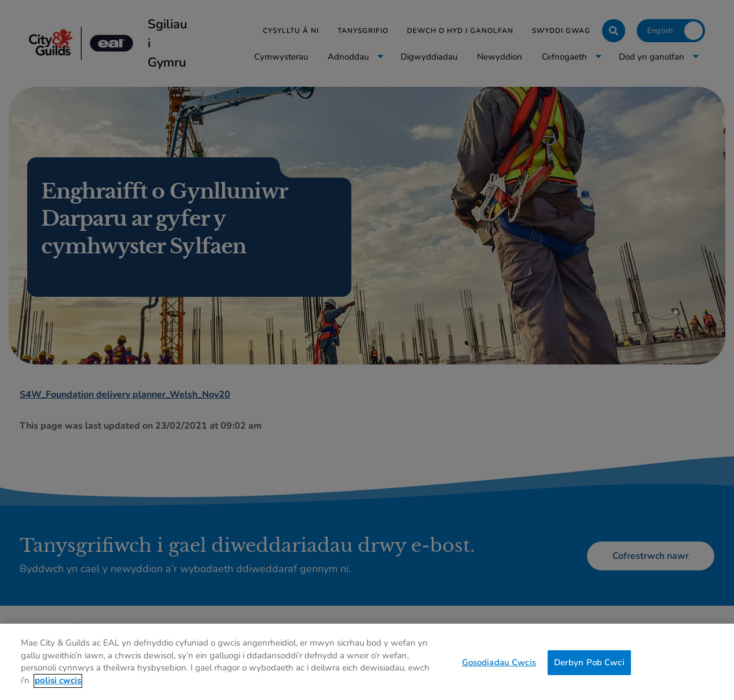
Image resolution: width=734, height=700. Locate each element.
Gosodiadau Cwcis (499, 667)
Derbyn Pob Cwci (589, 667)
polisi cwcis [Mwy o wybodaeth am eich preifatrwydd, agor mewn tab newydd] (58, 686)
